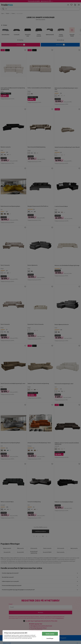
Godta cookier (50, 634)
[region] (31, 636)
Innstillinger (50, 638)
